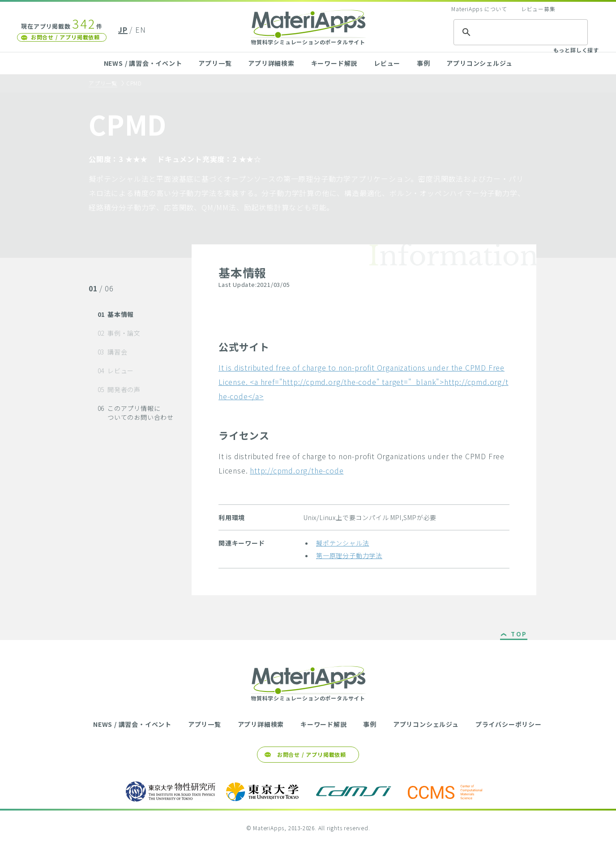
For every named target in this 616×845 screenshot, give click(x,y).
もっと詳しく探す (576, 50)
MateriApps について (479, 9)
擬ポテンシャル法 (342, 543)
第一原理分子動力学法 (349, 555)
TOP (519, 635)
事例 (423, 63)
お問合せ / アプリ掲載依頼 (65, 37)
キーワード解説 (334, 63)
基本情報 (116, 314)
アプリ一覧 (215, 63)
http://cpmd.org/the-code (297, 470)
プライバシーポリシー (509, 724)
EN (141, 30)
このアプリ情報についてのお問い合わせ (136, 413)
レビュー (387, 63)
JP (123, 30)
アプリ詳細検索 (271, 63)
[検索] (519, 32)
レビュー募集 (538, 9)
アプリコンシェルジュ (479, 63)
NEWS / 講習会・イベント (143, 63)
